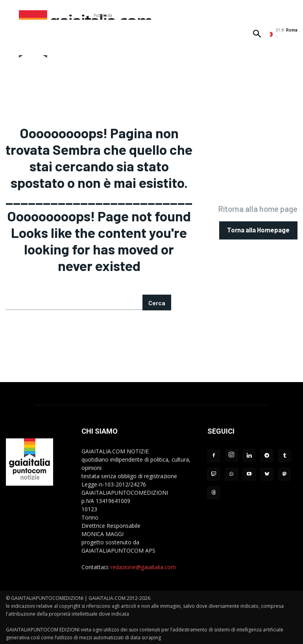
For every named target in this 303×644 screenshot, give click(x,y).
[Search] (157, 302)
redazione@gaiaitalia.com (143, 566)
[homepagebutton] (259, 230)
